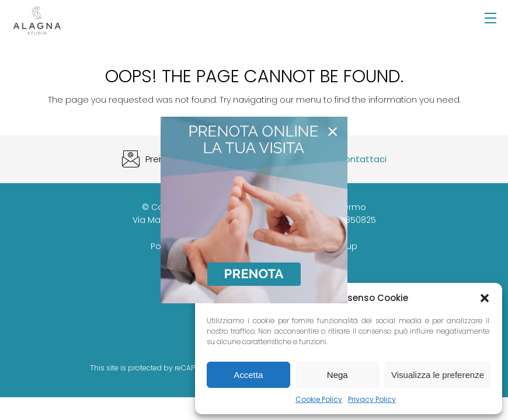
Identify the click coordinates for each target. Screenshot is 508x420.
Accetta (248, 375)
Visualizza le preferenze (438, 375)
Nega (337, 375)
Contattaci (362, 159)
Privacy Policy (372, 399)
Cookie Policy (319, 399)
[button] (485, 298)
